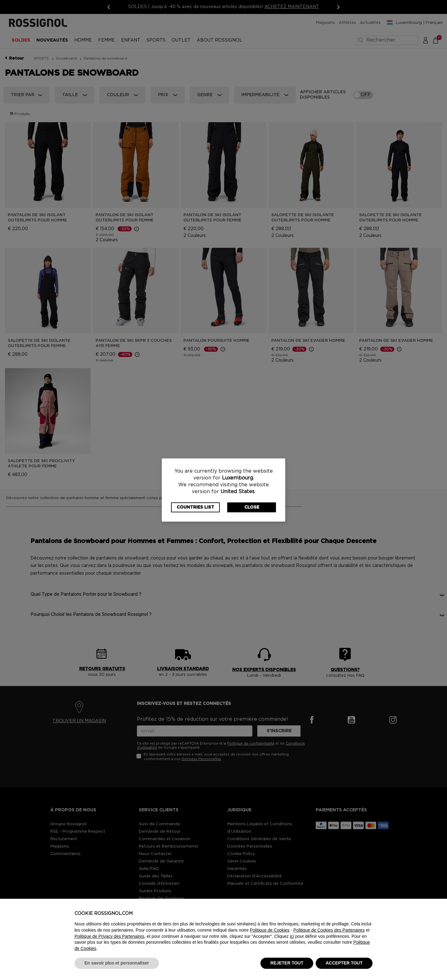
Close (252, 507)
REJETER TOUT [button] (287, 963)
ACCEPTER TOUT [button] (344, 963)
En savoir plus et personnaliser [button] (117, 963)
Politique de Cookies (270, 930)
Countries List (195, 507)
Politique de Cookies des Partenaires (329, 930)
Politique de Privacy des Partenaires (109, 936)
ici (292, 936)
